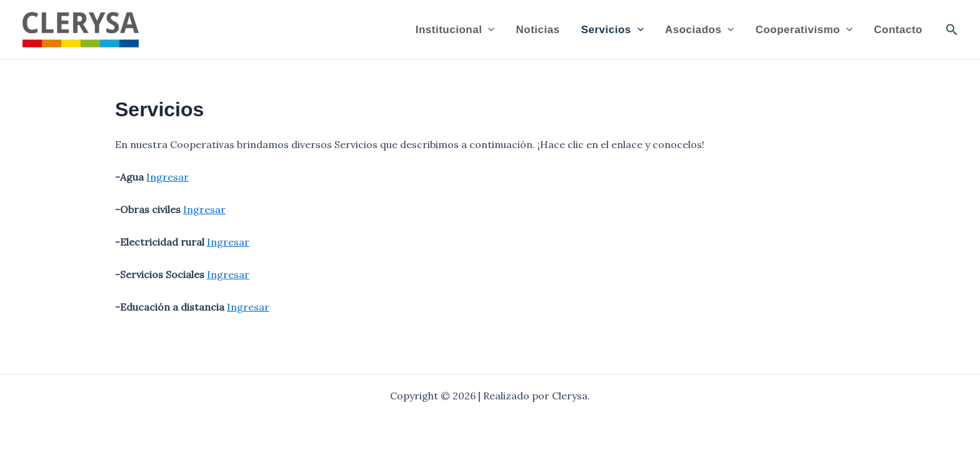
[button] (952, 30)
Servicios (612, 30)
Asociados (700, 30)
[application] (488, 30)
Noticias (538, 30)
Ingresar (167, 177)
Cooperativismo (804, 30)
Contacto (898, 30)
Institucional (455, 30)
